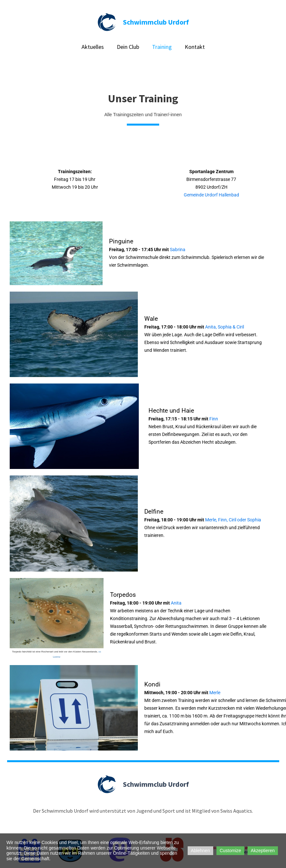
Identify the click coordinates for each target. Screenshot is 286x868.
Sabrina (177, 250)
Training (162, 47)
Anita (176, 603)
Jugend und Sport (156, 811)
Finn (214, 419)
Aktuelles (93, 47)
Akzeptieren (263, 851)
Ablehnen (200, 851)
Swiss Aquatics (236, 811)
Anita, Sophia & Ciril (225, 327)
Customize (230, 851)
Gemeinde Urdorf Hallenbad (211, 195)
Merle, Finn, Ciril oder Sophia (233, 520)
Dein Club (128, 47)
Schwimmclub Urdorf (156, 22)
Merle (215, 693)
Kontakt (195, 47)
